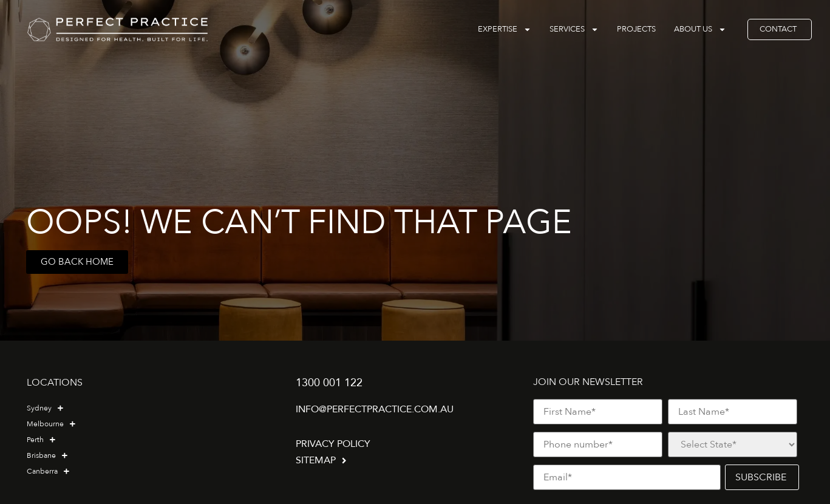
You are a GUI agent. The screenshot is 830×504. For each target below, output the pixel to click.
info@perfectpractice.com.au (375, 409)
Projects (633, 29)
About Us (697, 29)
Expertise (502, 29)
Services (571, 29)
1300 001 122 (329, 383)
